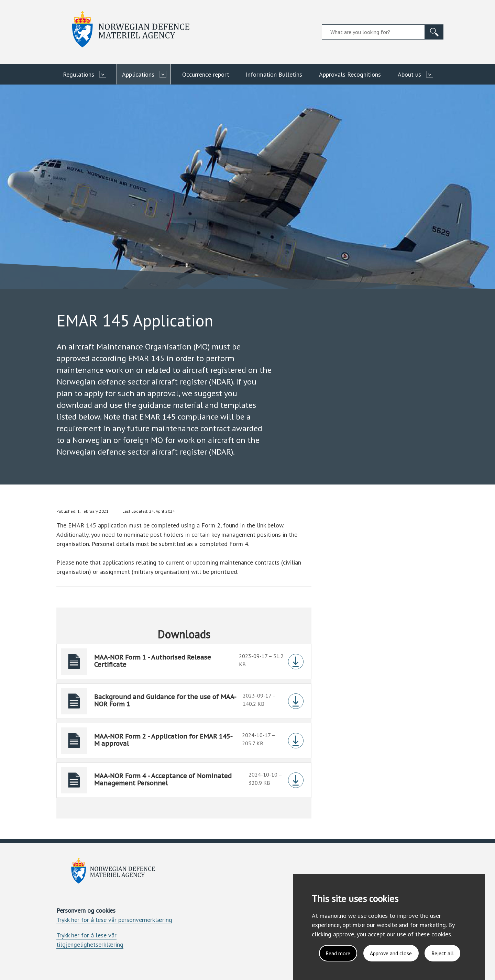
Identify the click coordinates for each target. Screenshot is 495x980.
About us (409, 74)
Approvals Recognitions (350, 74)
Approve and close (390, 953)
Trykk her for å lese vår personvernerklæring (114, 920)
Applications (138, 74)
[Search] (434, 32)
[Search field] (373, 32)
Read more (337, 953)
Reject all (442, 953)
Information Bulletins (274, 74)
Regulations (79, 74)
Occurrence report (206, 74)
